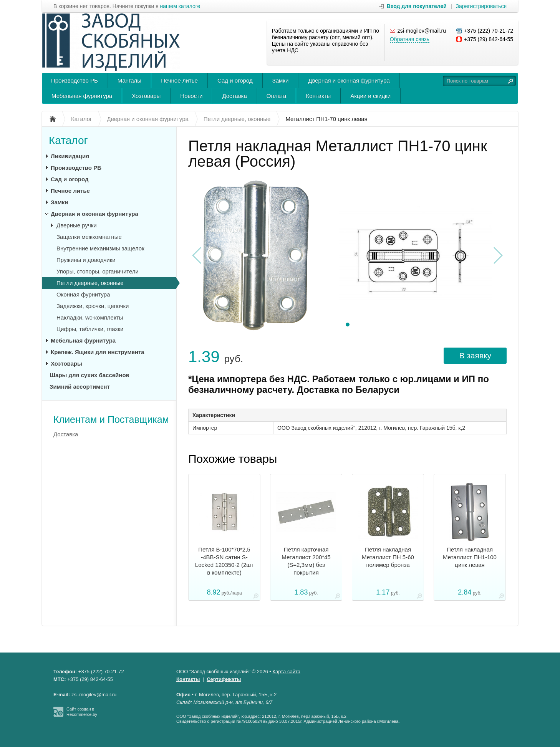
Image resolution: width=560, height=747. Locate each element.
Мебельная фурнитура (82, 96)
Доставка (234, 96)
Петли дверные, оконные (90, 283)
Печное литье (179, 80)
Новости (191, 96)
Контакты (318, 96)
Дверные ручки (77, 225)
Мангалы (129, 80)
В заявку (475, 355)
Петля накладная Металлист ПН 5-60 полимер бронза (388, 557)
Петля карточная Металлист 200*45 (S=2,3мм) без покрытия (306, 561)
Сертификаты (224, 679)
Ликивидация (70, 156)
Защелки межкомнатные (89, 237)
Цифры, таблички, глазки (90, 329)
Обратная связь (410, 39)
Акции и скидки (370, 96)
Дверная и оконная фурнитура (349, 80)
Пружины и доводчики (86, 260)
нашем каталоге (180, 6)
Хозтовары (146, 96)
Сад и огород (235, 80)
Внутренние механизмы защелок (100, 248)
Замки (281, 80)
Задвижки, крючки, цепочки (93, 306)
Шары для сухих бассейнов (89, 375)
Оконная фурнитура (83, 294)
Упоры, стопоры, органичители (98, 271)
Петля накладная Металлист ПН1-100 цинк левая (470, 557)
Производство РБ (75, 80)
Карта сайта (287, 672)
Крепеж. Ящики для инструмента (98, 352)
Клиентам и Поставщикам (111, 419)
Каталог (68, 140)
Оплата (277, 96)
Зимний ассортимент (80, 387)
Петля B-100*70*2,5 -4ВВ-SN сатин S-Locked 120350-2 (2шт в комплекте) (224, 561)
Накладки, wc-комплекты (90, 317)
